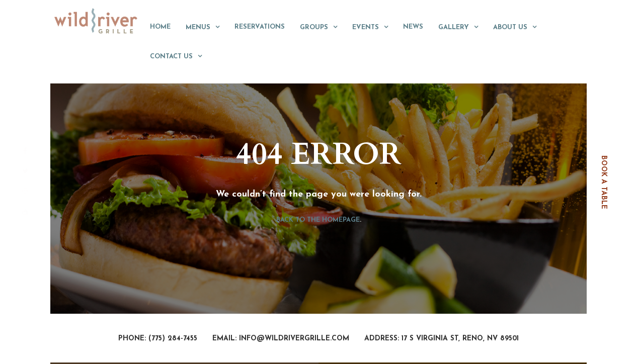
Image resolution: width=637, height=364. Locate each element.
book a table (604, 182)
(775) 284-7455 (173, 339)
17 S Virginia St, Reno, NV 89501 (460, 339)
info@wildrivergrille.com (294, 339)
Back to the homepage (318, 220)
